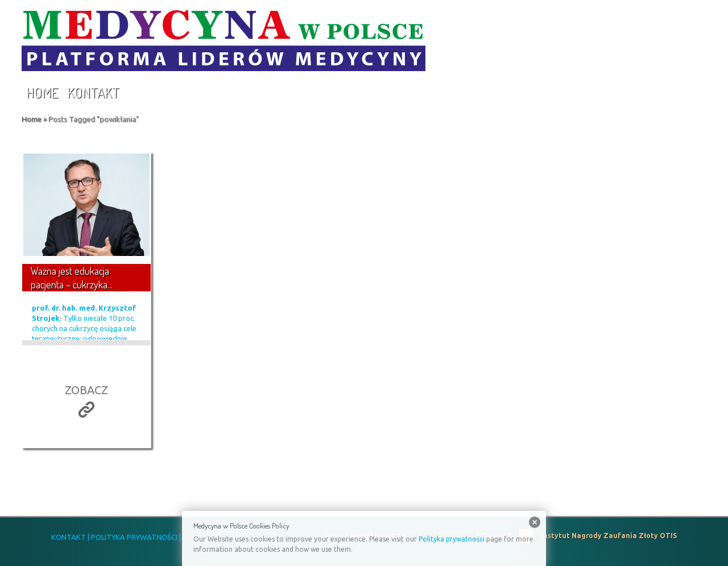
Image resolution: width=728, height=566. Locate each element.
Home (42, 92)
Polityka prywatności (452, 539)
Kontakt (93, 92)
